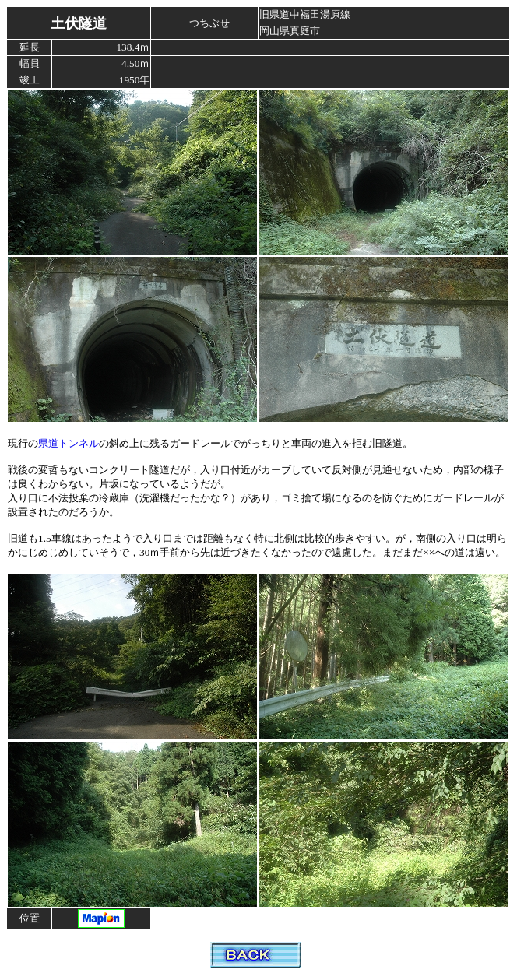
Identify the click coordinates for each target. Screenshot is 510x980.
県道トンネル (69, 443)
